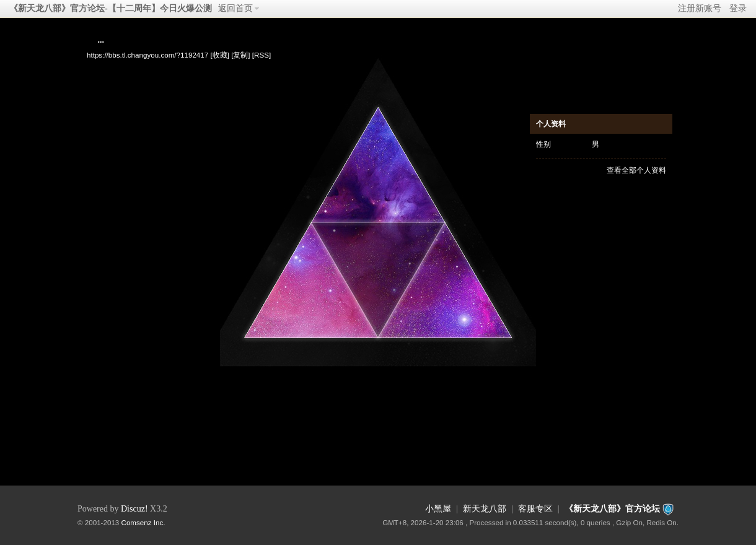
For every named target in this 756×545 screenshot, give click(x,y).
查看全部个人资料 (636, 170)
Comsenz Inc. (143, 522)
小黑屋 (438, 509)
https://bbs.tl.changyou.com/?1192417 (147, 55)
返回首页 (235, 8)
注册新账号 (700, 8)
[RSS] (262, 55)
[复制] (240, 55)
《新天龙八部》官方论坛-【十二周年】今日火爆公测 (111, 8)
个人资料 (551, 124)
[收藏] (219, 55)
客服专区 (535, 509)
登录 (738, 8)
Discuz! (134, 509)
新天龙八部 (485, 509)
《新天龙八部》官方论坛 (612, 509)
